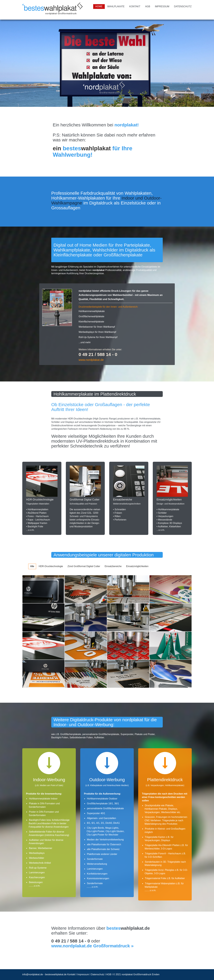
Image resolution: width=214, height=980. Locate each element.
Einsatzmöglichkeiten (137, 566)
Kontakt (135, 6)
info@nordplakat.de (33, 974)
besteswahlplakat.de (56, 974)
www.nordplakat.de (91, 360)
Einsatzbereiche (113, 566)
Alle (32, 566)
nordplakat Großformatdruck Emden (141, 974)
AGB (148, 6)
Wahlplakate (116, 6)
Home (99, 6)
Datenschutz (183, 6)
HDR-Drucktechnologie (51, 566)
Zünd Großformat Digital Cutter (84, 566)
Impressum (162, 6)
